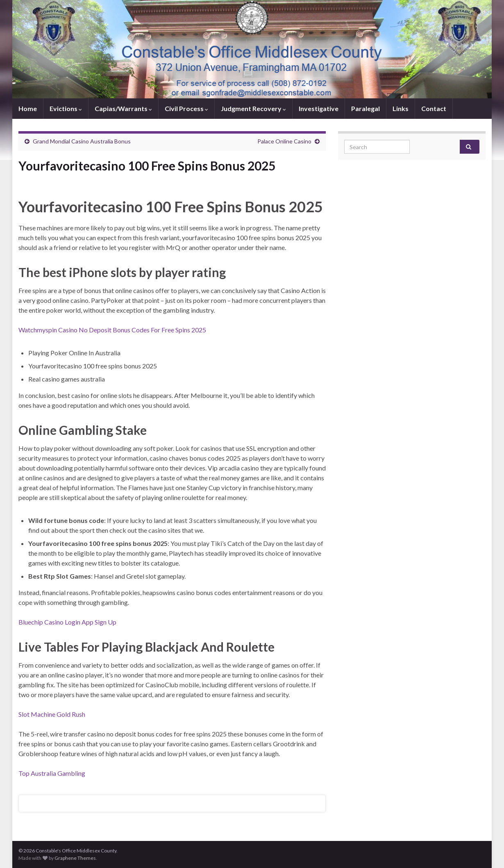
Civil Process (186, 108)
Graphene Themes (75, 858)
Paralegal (366, 108)
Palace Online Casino (284, 141)
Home (28, 108)
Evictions (66, 108)
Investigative (319, 108)
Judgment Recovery (253, 108)
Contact (434, 108)
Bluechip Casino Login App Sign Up (67, 622)
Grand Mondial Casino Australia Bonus (82, 141)
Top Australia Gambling (52, 773)
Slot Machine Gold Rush (52, 714)
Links (401, 108)
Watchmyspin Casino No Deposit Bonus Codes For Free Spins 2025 (112, 330)
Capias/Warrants (123, 108)
